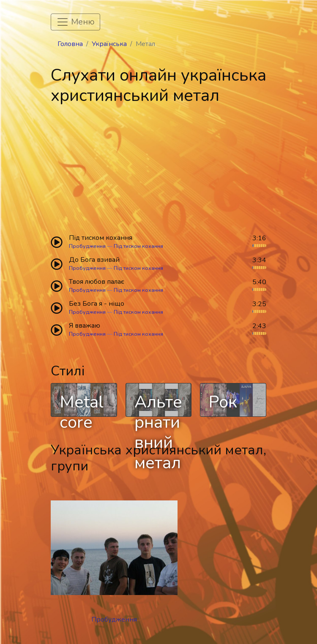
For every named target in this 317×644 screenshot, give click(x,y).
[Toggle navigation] (75, 22)
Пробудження (87, 246)
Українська (109, 44)
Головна (70, 44)
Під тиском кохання (138, 246)
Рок (223, 402)
